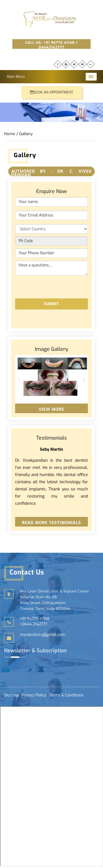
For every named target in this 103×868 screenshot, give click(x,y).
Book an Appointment (52, 92)
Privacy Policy (34, 695)
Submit (51, 304)
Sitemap (12, 695)
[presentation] (57, 286)
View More (51, 409)
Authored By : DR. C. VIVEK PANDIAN (51, 173)
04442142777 (51, 47)
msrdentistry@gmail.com (42, 635)
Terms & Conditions (66, 695)
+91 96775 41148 (59, 43)
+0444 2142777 (34, 624)
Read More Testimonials (51, 523)
